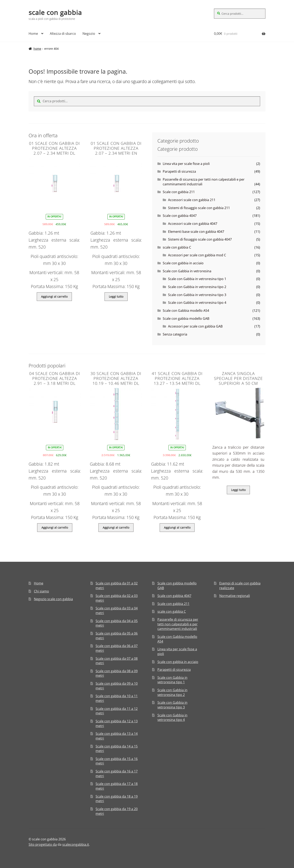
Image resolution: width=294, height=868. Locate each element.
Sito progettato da (43, 844)
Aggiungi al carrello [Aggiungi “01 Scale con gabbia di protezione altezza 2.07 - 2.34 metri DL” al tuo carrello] (54, 297)
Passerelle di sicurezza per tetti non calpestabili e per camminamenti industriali (178, 624)
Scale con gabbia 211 (179, 192)
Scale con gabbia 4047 (180, 216)
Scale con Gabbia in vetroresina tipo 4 (197, 303)
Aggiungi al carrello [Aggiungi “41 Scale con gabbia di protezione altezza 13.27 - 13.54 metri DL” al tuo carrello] (177, 527)
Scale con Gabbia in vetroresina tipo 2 (197, 287)
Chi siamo (41, 591)
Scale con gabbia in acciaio (183, 263)
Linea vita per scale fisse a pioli (186, 164)
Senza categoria (175, 334)
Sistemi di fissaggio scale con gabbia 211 (199, 208)
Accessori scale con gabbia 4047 (193, 224)
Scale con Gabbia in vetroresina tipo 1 (197, 279)
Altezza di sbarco (63, 34)
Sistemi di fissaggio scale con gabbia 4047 (200, 239)
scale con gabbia (55, 12)
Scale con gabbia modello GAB (186, 319)
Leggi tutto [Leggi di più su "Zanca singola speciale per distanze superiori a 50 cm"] (238, 490)
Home (33, 34)
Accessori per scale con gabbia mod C (197, 255)
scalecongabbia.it (76, 844)
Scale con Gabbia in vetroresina (187, 271)
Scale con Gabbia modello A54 (186, 311)
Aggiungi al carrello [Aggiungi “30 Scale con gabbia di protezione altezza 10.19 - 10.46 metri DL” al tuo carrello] (116, 527)
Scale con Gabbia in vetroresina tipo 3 (197, 295)
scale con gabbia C (177, 247)
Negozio (89, 34)
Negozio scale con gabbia (53, 599)
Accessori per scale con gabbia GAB (195, 326)
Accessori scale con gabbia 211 (192, 200)
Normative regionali (235, 596)
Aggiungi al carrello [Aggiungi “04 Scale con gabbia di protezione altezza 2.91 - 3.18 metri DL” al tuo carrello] (55, 527)
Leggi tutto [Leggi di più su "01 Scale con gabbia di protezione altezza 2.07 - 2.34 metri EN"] (116, 297)
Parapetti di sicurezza (179, 171)
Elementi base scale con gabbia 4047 (196, 232)
